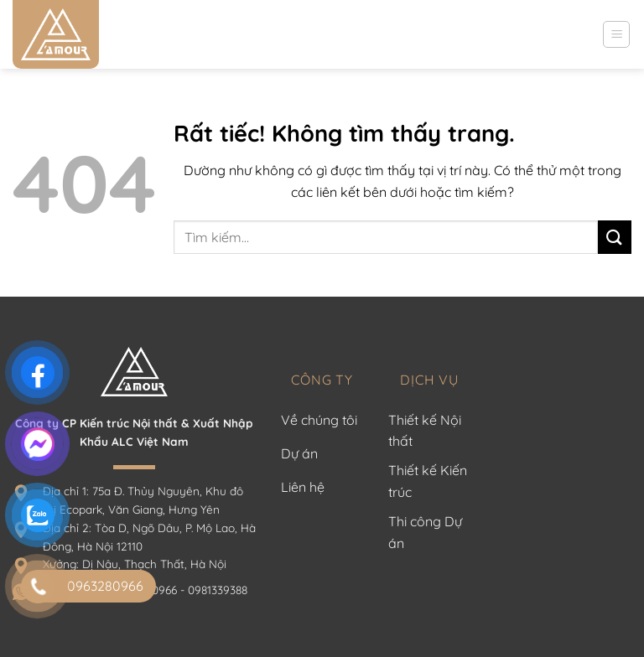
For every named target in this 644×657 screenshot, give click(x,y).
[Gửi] (615, 237)
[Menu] (616, 34)
